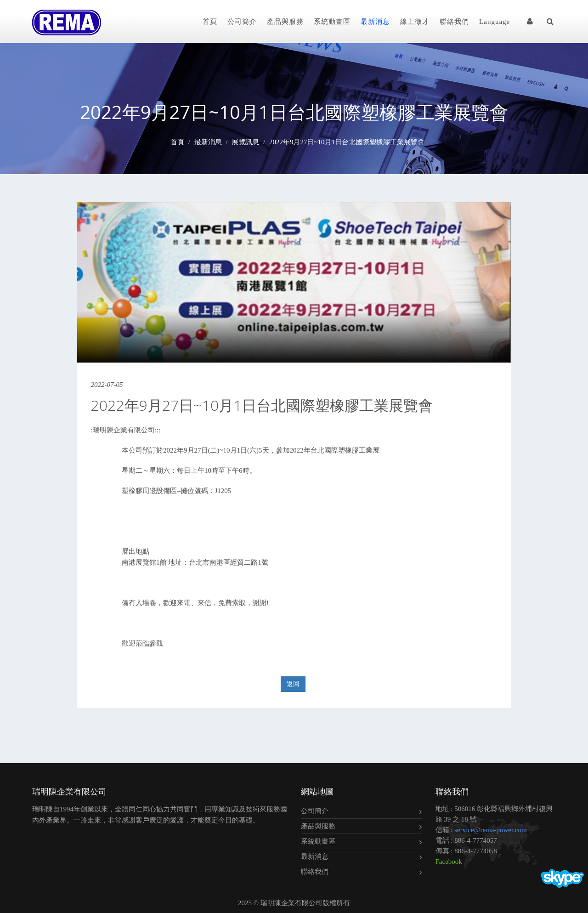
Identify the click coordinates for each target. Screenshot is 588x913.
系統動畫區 (332, 22)
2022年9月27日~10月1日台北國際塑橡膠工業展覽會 (347, 142)
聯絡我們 (454, 22)
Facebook (449, 862)
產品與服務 (285, 22)
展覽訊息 (245, 142)
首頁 (210, 22)
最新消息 (375, 22)
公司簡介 (242, 22)
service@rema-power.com (491, 830)
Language (495, 22)
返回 (293, 684)
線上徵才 (415, 22)
